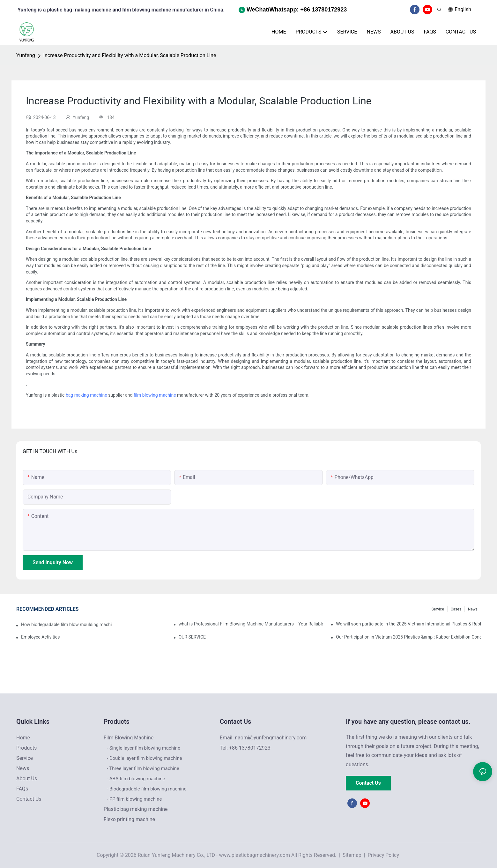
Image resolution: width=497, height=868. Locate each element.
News (473, 609)
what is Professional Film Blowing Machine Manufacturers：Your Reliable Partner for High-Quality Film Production (251, 624)
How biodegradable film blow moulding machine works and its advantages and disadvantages (66, 625)
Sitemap (351, 855)
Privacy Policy (384, 855)
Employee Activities (41, 637)
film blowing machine (155, 395)
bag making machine (86, 395)
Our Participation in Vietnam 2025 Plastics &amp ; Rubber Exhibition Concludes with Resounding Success (408, 637)
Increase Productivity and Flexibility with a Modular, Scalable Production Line (130, 55)
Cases (456, 609)
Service (438, 609)
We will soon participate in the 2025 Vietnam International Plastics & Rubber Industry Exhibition (408, 624)
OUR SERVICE (192, 637)
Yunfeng (26, 55)
